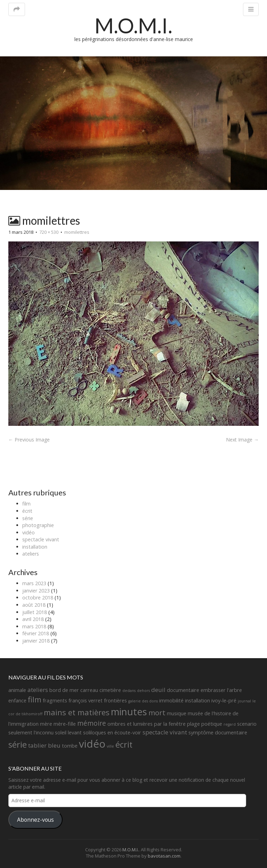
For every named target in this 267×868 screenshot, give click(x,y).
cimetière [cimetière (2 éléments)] (110, 690)
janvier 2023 (36, 591)
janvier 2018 (36, 641)
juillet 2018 (35, 612)
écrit (27, 511)
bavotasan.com (164, 856)
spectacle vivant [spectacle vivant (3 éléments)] (165, 732)
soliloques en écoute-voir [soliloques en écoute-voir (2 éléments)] (112, 732)
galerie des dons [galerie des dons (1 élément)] (143, 701)
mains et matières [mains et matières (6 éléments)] (77, 712)
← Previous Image (29, 440)
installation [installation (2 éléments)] (197, 700)
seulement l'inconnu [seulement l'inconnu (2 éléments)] (31, 732)
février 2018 (36, 633)
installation (35, 547)
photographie (38, 525)
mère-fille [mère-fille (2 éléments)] (65, 724)
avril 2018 (33, 619)
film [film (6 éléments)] (35, 699)
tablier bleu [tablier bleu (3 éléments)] (44, 745)
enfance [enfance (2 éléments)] (17, 700)
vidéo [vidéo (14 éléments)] (92, 744)
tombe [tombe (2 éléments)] (70, 746)
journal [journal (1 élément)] (244, 701)
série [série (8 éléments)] (18, 744)
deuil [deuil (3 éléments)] (158, 690)
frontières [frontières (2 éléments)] (115, 700)
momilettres (77, 232)
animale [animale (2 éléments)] (17, 690)
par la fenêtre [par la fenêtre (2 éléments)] (170, 724)
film (26, 504)
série (28, 518)
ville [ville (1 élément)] (110, 746)
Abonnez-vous (35, 820)
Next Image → (242, 440)
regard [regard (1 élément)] (230, 724)
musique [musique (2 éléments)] (177, 713)
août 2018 (34, 605)
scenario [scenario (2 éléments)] (247, 724)
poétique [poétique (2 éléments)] (212, 724)
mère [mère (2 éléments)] (46, 724)
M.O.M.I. (133, 25)
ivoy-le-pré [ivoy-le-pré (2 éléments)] (224, 700)
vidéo (29, 532)
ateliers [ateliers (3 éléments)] (38, 690)
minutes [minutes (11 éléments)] (129, 712)
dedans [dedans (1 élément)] (129, 691)
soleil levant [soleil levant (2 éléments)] (68, 732)
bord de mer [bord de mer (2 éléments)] (64, 690)
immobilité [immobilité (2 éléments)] (171, 700)
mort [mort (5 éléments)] (157, 712)
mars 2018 (34, 626)
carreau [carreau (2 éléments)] (89, 690)
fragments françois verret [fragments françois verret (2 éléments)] (73, 700)
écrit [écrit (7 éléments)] (124, 744)
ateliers (31, 554)
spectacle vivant (41, 539)
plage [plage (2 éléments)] (193, 724)
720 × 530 (49, 232)
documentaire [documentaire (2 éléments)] (183, 690)
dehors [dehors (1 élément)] (143, 691)
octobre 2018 (38, 598)
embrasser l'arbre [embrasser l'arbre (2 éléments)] (221, 690)
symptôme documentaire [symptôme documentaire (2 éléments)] (218, 732)
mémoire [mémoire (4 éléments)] (92, 723)
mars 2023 (34, 583)
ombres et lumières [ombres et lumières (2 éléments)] (130, 724)
